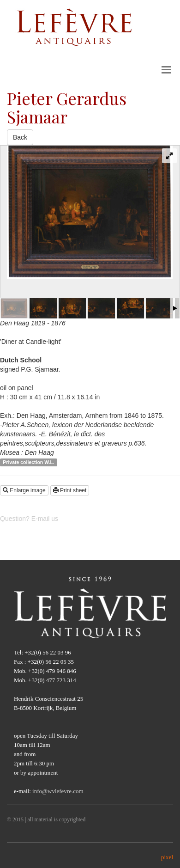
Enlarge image (24, 490)
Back (20, 137)
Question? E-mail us (29, 519)
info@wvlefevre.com (58, 791)
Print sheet (70, 490)
